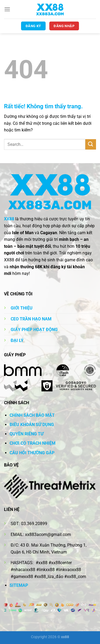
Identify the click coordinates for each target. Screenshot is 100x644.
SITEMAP (19, 585)
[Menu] (7, 9)
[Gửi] (91, 144)
